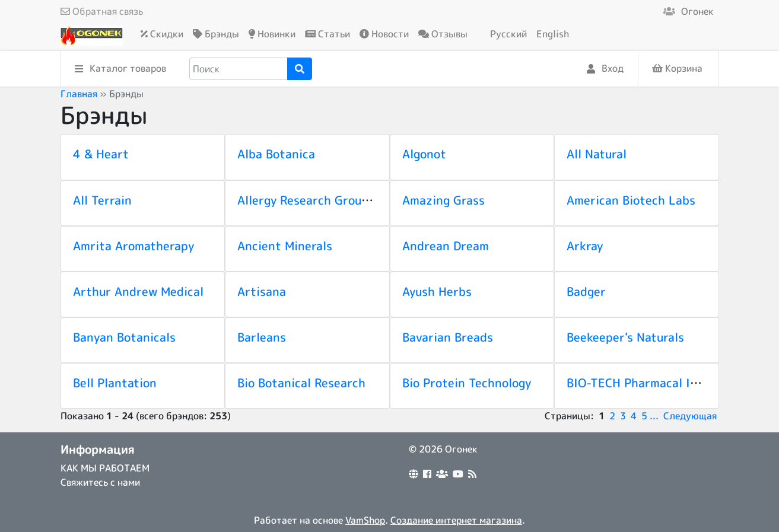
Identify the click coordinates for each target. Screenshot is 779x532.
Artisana (262, 291)
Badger (586, 291)
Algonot (424, 154)
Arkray (585, 246)
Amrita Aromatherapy (133, 246)
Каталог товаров (120, 69)
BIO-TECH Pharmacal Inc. (637, 383)
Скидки (162, 34)
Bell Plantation (115, 383)
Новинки (272, 34)
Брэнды (216, 34)
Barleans (262, 337)
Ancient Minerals (285, 246)
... (654, 416)
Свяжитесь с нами (100, 482)
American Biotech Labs (631, 200)
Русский (508, 34)
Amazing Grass (443, 200)
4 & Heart (101, 154)
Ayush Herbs (437, 291)
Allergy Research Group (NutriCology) (342, 200)
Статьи (328, 34)
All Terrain (102, 200)
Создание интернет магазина (456, 520)
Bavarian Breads (448, 337)
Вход (605, 69)
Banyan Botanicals (124, 337)
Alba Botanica (276, 154)
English (553, 34)
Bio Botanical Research (301, 383)
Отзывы (443, 34)
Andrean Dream (446, 246)
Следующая (690, 416)
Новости (384, 34)
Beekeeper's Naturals (625, 337)
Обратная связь (102, 11)
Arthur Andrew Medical (138, 291)
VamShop (365, 520)
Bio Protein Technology (467, 383)
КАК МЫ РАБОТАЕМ (105, 468)
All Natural (597, 154)
